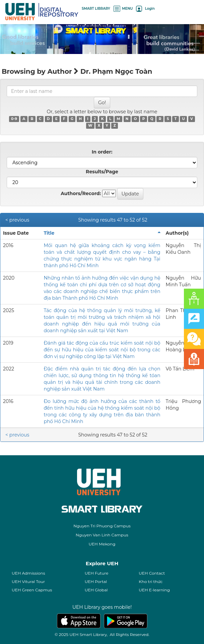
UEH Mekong (102, 544)
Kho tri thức (151, 581)
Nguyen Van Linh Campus (102, 535)
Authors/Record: (81, 193)
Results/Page (102, 172)
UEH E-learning (154, 590)
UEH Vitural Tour (28, 581)
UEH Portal (96, 581)
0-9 (14, 119)
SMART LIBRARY (96, 9)
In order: (102, 152)
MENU (123, 9)
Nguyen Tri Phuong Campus (102, 526)
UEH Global (96, 590)
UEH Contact (152, 573)
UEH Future (97, 573)
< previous (17, 220)
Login (145, 9)
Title (49, 233)
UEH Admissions (28, 573)
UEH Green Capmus (32, 590)
